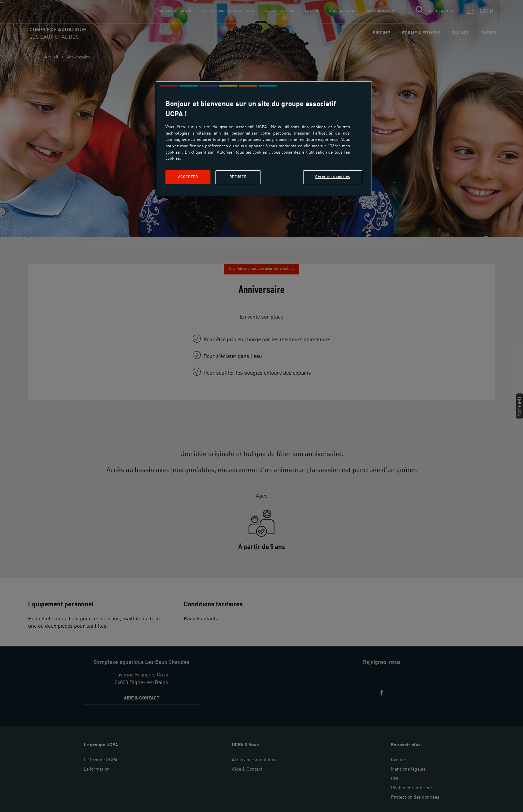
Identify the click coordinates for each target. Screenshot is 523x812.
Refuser (238, 177)
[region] (264, 138)
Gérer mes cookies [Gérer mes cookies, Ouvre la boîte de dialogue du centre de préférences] (333, 177)
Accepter (188, 177)
